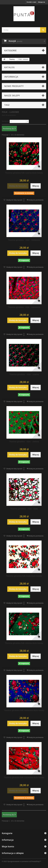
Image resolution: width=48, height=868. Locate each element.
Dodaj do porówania (36, 200)
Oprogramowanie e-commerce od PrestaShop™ (24, 861)
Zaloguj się (42, 2)
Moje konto (8, 846)
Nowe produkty (14, 86)
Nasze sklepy (12, 95)
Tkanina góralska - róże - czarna (24, 374)
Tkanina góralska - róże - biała (24, 509)
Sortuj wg (5, 121)
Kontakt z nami (31, 2)
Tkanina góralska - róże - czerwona (24, 307)
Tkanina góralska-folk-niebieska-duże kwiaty (24, 710)
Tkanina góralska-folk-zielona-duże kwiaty (24, 643)
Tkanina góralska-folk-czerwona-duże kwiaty (24, 778)
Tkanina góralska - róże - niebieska (24, 240)
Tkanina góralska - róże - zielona (24, 442)
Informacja (11, 77)
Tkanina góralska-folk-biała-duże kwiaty (24, 576)
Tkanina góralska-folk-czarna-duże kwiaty (24, 173)
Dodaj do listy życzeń (14, 200)
